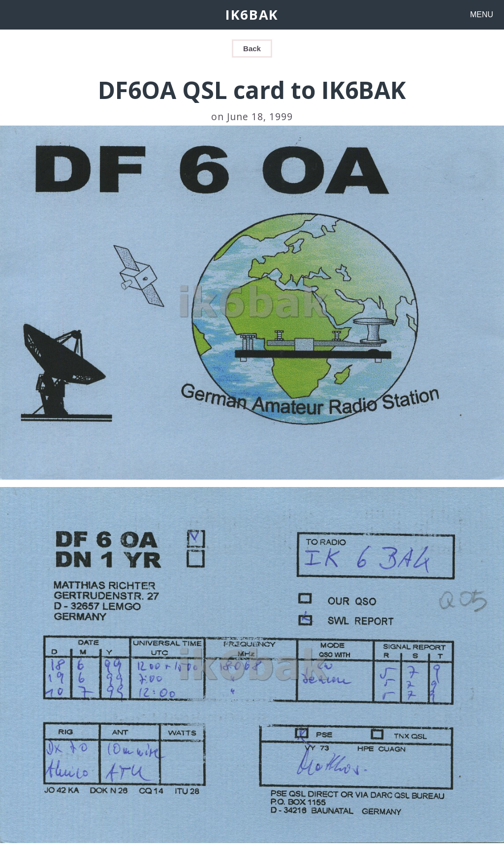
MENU (482, 15)
